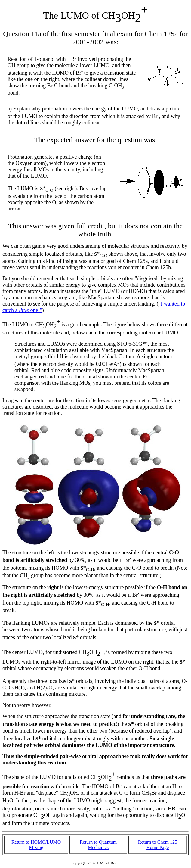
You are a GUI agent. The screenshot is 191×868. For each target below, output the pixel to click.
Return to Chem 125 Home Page (158, 845)
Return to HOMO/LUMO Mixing (36, 845)
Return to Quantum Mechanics (98, 845)
